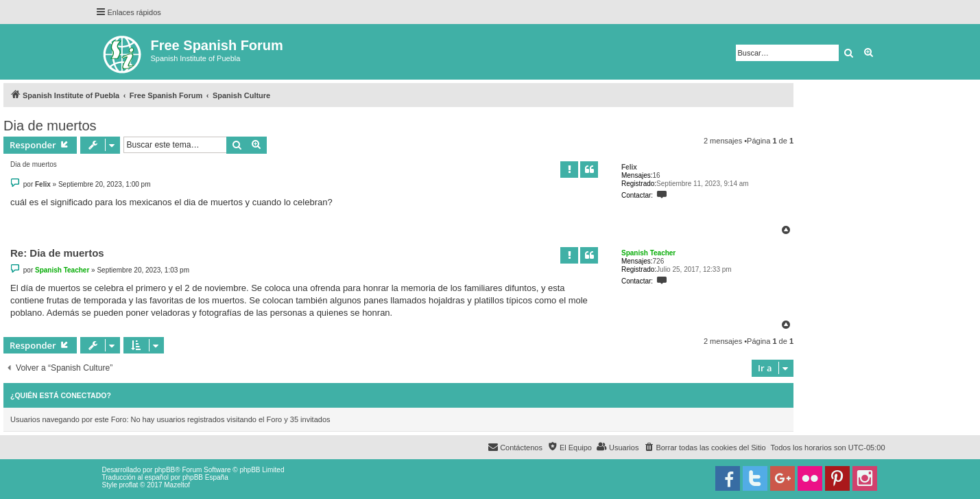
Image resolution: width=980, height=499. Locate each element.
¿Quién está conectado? (61, 395)
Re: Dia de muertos (57, 253)
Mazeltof (177, 485)
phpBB (165, 470)
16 (657, 175)
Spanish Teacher (648, 253)
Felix (629, 167)
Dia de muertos (50, 126)
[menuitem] (704, 448)
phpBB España (205, 477)
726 (659, 261)
